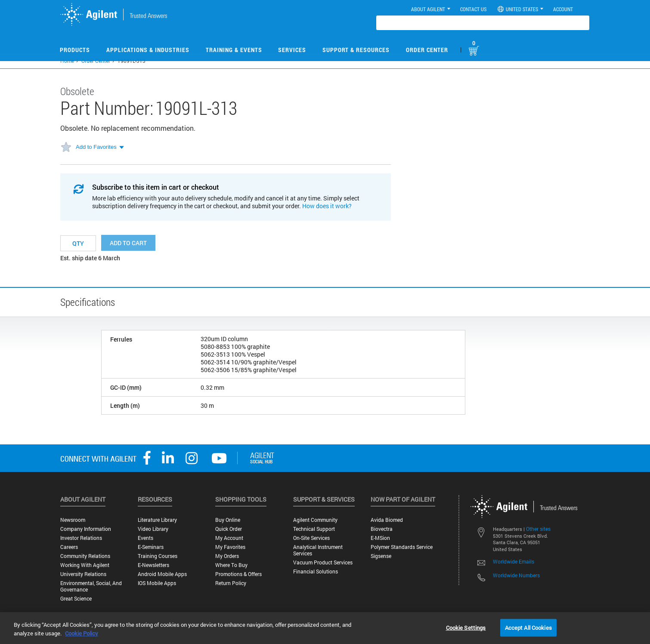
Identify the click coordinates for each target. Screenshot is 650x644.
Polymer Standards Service (402, 547)
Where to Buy (231, 565)
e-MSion (380, 538)
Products (75, 50)
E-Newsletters (153, 565)
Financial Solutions (316, 572)
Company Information (86, 529)
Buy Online (228, 520)
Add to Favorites (96, 147)
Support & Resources (356, 50)
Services (292, 50)
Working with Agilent (85, 565)
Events (145, 538)
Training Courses (158, 556)
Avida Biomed (387, 520)
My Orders (227, 556)
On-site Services (311, 538)
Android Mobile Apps (162, 574)
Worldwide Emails (514, 561)
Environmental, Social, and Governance (91, 586)
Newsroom (73, 520)
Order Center (427, 50)
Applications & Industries (148, 50)
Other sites (538, 529)
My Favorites (230, 547)
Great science (76, 599)
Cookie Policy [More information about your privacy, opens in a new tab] (82, 633)
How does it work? (327, 206)
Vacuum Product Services (323, 562)
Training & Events (234, 50)
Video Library (153, 529)
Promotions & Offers (238, 574)
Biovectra (382, 529)
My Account (229, 538)
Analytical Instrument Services (318, 550)
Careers (69, 547)
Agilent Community (315, 520)
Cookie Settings (466, 627)
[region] (325, 628)
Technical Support (314, 529)
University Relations (83, 574)
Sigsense (381, 556)
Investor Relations (81, 538)
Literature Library (157, 520)
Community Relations (85, 556)
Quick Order (229, 529)
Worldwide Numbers (516, 575)
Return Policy (231, 583)
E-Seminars (151, 547)
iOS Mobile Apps (157, 583)
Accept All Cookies (528, 627)
